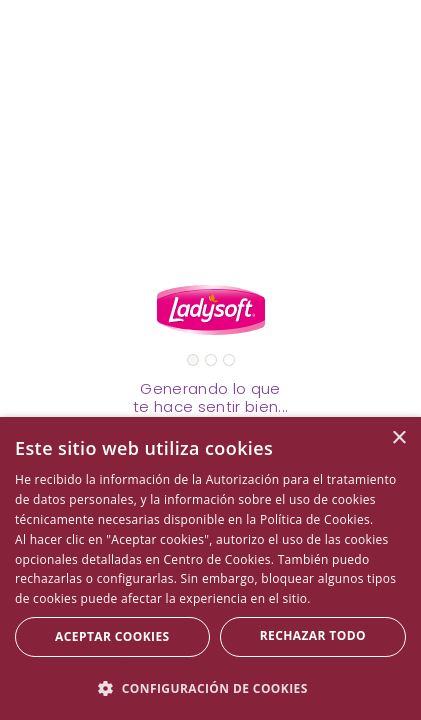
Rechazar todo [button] (313, 635)
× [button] (398, 438)
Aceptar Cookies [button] (112, 636)
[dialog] (210, 568)
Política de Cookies (315, 519)
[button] (210, 687)
